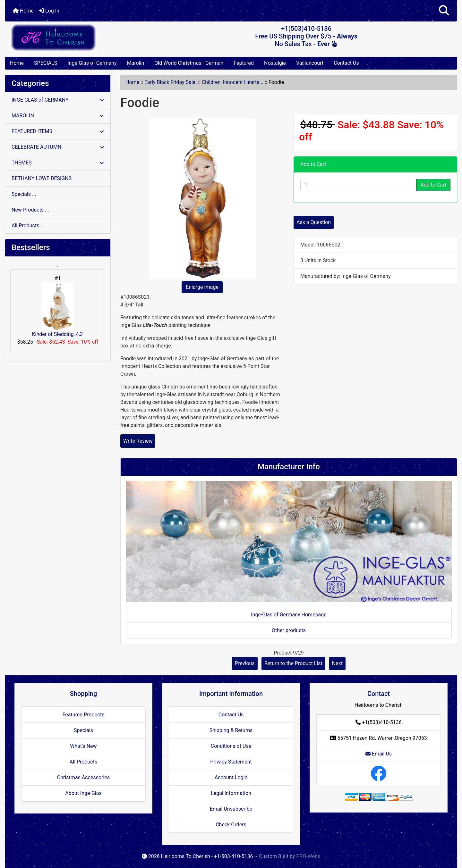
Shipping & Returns (231, 730)
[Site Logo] (80, 37)
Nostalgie (275, 63)
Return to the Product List (293, 663)
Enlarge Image (202, 287)
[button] (444, 11)
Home (23, 11)
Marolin (136, 63)
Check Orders (231, 825)
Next (337, 663)
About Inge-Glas (83, 793)
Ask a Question (314, 222)
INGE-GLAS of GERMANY (58, 100)
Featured (244, 63)
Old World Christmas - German (189, 63)
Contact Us (346, 63)
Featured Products (84, 715)
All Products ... (28, 225)
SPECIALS (46, 63)
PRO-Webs (308, 856)
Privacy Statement (231, 762)
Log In (49, 11)
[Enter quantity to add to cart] (358, 185)
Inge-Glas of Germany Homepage (289, 615)
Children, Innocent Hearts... (233, 82)
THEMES (58, 163)
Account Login (231, 777)
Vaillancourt (310, 63)
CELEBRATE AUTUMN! (58, 147)
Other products (289, 630)
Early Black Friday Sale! (171, 82)
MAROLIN (58, 116)
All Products (83, 762)
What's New (83, 746)
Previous (245, 663)
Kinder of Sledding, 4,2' (58, 310)
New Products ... (30, 210)
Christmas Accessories (83, 777)
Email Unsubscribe (231, 809)
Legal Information (231, 793)
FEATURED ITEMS (58, 131)
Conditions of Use (231, 746)
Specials (83, 730)
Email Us (379, 754)
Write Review (138, 441)
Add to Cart (433, 185)
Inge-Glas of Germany (92, 63)
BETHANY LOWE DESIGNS (42, 178)
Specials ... (24, 194)
